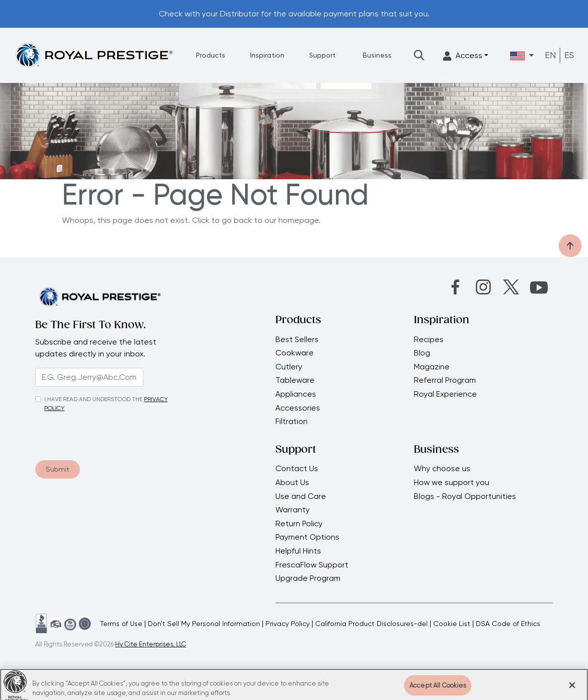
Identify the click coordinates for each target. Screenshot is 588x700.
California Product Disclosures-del (371, 624)
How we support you (453, 483)
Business (377, 55)
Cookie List (452, 624)
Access (463, 56)
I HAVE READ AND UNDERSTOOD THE (93, 399)
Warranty (293, 510)
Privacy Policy (288, 624)
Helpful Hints (298, 551)
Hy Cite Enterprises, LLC (151, 644)
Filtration (292, 421)
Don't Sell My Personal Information (204, 624)
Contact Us (297, 469)
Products (211, 55)
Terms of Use (121, 624)
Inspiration (267, 55)
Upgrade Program (308, 578)
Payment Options (307, 537)
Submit (58, 469)
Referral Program (445, 380)
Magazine (433, 367)
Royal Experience (445, 394)
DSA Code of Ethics (508, 624)
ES (569, 55)
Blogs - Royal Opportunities (465, 496)
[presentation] (96, 433)
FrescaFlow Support (312, 565)
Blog (422, 353)
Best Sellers (297, 340)
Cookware (294, 353)
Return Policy (299, 524)
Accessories (298, 408)
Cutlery (289, 367)
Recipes (429, 340)
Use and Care (301, 496)
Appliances (296, 394)
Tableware (295, 380)
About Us (292, 483)
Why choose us (443, 469)
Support (322, 55)
